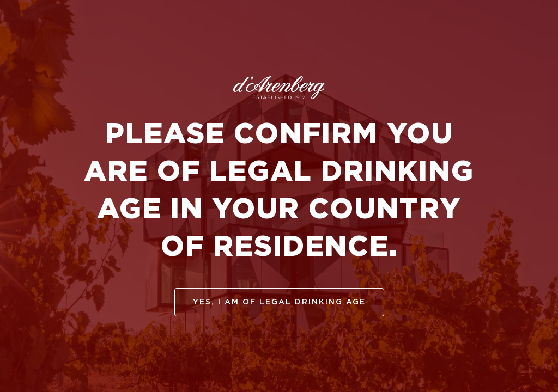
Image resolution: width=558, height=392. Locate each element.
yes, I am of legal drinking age (279, 302)
